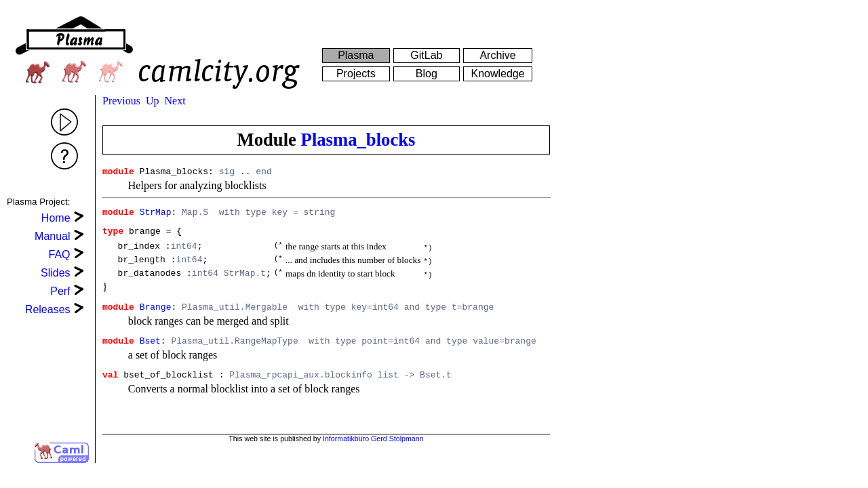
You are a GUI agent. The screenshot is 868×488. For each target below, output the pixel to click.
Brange (156, 319)
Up (153, 101)
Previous (121, 101)
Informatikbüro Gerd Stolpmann (373, 450)
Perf (60, 291)
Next (175, 101)
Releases (48, 309)
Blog (427, 74)
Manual (52, 236)
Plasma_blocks (358, 140)
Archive (497, 55)
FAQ (60, 255)
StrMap (156, 216)
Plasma (356, 55)
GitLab (426, 55)
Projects (356, 74)
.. (245, 173)
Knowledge (497, 74)
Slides (56, 273)
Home (56, 218)
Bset (150, 354)
